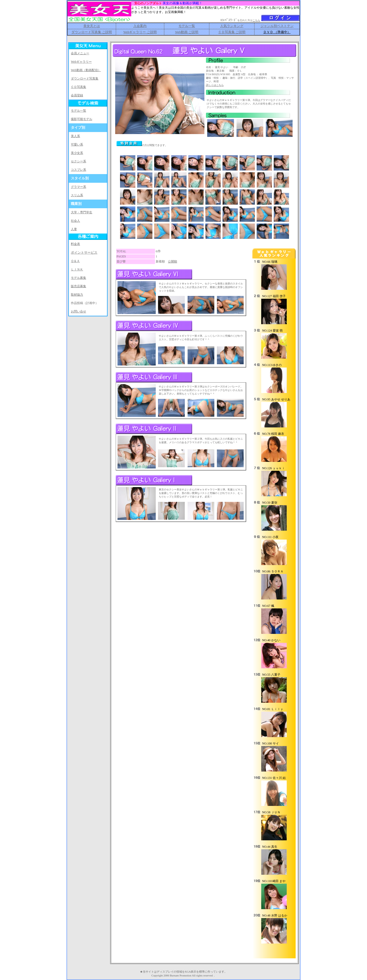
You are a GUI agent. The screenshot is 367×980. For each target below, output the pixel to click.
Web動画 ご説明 (187, 32)
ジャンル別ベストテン (277, 26)
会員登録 (77, 95)
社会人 (75, 221)
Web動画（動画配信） (86, 70)
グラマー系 (78, 187)
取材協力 (77, 295)
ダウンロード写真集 (85, 79)
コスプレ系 (78, 170)
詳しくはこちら (215, 85)
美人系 (75, 136)
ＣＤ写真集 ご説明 (232, 32)
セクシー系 (78, 161)
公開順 (173, 262)
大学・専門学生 (82, 212)
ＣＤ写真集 (78, 87)
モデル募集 (78, 278)
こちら (256, 20)
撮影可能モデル (82, 119)
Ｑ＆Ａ (75, 261)
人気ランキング (232, 26)
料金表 (75, 244)
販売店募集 (78, 286)
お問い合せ (78, 311)
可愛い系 (77, 145)
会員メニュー (80, 53)
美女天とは (92, 26)
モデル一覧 (187, 26)
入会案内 (140, 26)
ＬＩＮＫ (77, 269)
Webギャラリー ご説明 (140, 32)
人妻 (74, 229)
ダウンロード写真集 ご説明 (92, 32)
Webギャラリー (81, 62)
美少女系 (77, 153)
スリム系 (77, 195)
